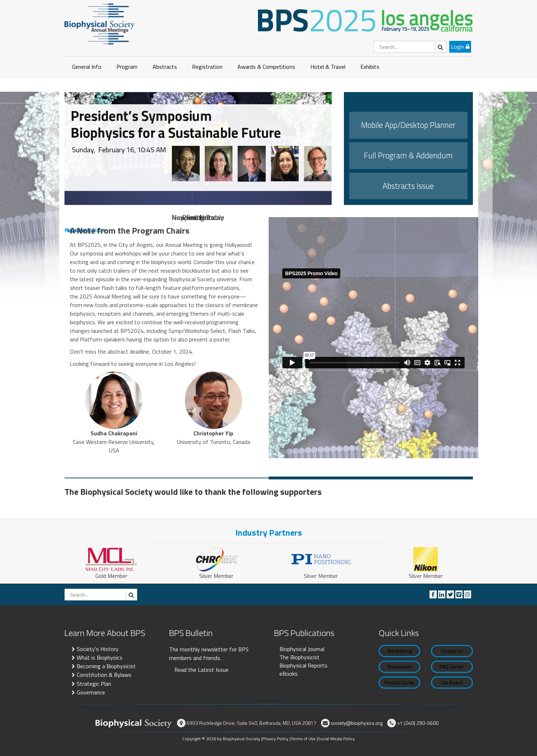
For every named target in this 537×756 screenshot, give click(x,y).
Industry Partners (269, 532)
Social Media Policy (336, 739)
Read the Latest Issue (202, 670)
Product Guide (399, 682)
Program (127, 67)
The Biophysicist (299, 657)
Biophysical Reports (303, 665)
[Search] (410, 47)
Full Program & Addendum (408, 155)
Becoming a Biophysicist (106, 666)
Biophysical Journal (302, 649)
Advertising (399, 651)
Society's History (98, 649)
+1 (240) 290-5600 (418, 723)
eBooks (289, 674)
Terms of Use (303, 739)
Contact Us (452, 651)
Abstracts (165, 67)
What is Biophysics (100, 657)
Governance (91, 692)
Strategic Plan (94, 684)
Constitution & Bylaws (104, 675)
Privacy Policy (275, 739)
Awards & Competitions (266, 67)
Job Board (452, 682)
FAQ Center (452, 667)
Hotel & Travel (328, 67)
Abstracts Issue (408, 186)
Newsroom (400, 667)
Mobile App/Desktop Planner (408, 125)
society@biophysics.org (357, 723)
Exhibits (370, 67)
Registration (207, 67)
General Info (87, 67)
